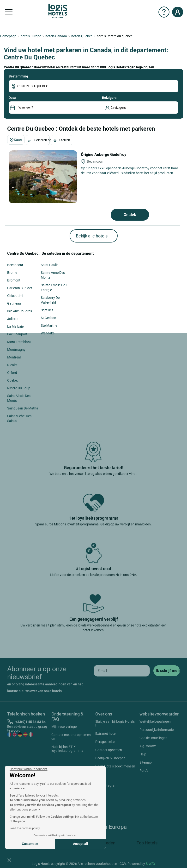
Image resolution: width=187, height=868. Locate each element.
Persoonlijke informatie (157, 730)
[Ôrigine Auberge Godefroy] (43, 177)
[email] (122, 671)
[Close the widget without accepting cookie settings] (28, 769)
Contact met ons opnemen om (71, 737)
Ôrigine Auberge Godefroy (104, 155)
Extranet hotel (106, 734)
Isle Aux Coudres (20, 311)
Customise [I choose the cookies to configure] (30, 844)
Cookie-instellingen (153, 738)
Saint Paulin (50, 265)
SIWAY (151, 864)
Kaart (16, 140)
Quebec (13, 380)
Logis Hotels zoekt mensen (115, 766)
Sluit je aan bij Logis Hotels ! (115, 723)
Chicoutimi (15, 296)
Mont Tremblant (19, 342)
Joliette (13, 319)
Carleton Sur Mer (20, 288)
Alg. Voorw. (148, 746)
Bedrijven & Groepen (110, 758)
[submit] (167, 671)
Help (143, 754)
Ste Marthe (49, 325)
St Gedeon (48, 318)
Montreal (14, 357)
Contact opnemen (109, 750)
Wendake (48, 333)
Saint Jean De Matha (23, 408)
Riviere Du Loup (19, 388)
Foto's (144, 771)
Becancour (15, 265)
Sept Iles (47, 310)
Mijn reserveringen (65, 727)
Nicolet (12, 365)
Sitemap (146, 762)
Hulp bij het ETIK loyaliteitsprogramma (67, 749)
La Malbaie (15, 326)
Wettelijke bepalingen (155, 721)
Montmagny (16, 350)
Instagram (104, 786)
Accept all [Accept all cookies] (81, 844)
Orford (12, 373)
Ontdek (130, 215)
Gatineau (14, 303)
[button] (9, 860)
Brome (12, 273)
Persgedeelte (105, 742)
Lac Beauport (17, 334)
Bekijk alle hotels (92, 236)
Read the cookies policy (25, 828)
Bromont (14, 280)
